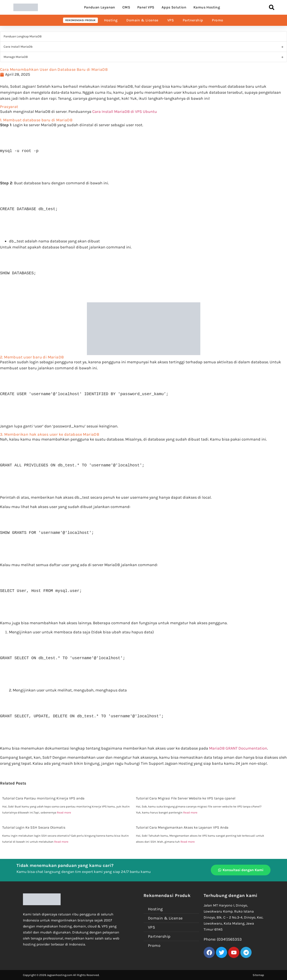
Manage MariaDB (16, 57)
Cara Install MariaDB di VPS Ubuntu (125, 112)
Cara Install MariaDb (18, 47)
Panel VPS (146, 7)
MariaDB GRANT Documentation (238, 748)
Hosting (111, 20)
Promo (217, 20)
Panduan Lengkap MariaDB (23, 36)
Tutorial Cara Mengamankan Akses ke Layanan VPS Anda (182, 827)
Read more (64, 812)
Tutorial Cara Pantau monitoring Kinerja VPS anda (43, 798)
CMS (126, 7)
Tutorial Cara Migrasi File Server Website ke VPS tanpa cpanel (186, 798)
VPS (171, 20)
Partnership (193, 20)
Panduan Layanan (100, 7)
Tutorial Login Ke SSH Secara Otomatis (34, 827)
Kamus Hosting (207, 7)
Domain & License (142, 20)
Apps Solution (174, 7)
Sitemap (258, 975)
